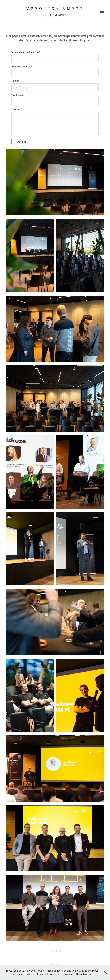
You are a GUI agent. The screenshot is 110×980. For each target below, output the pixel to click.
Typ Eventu (17, 95)
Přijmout (68, 974)
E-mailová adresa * (22, 67)
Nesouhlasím (83, 974)
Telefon (15, 81)
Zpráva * (16, 109)
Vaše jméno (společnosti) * (26, 52)
